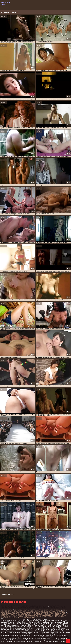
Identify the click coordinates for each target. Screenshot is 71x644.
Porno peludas (14, 635)
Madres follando (21, 622)
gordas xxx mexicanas (37, 610)
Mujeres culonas (6, 637)
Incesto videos (20, 621)
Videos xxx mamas (56, 627)
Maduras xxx (58, 624)
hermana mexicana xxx (20, 611)
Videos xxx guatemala (43, 621)
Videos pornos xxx (39, 635)
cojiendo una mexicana (42, 607)
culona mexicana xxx (7, 608)
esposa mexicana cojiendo (56, 608)
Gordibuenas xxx (39, 641)
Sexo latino (45, 622)
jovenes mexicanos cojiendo (9, 613)
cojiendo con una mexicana (9, 607)
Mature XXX (37, 632)
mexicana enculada (29, 615)
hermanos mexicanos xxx (8, 612)
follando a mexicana (7, 609)
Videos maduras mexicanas (60, 637)
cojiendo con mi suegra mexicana (38, 606)
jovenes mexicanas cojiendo (40, 612)
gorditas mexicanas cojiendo (52, 610)
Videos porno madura (14, 641)
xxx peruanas (30, 621)
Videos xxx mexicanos (32, 637)
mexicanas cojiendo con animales (27, 617)
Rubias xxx (11, 629)
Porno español (64, 641)
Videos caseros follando (12, 627)
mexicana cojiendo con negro (52, 614)
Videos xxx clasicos (56, 622)
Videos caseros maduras (38, 634)
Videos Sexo (55, 632)
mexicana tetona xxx (40, 616)
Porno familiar (62, 635)
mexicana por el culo (10, 616)
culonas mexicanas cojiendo (22, 608)
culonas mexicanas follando (40, 608)
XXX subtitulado (39, 628)
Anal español (57, 631)
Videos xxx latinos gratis (29, 627)
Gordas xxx (32, 638)
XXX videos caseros (44, 638)
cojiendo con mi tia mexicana (57, 606)
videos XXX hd (46, 637)
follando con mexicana (37, 609)
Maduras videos (55, 629)
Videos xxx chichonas (26, 625)
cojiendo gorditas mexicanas (26, 607)
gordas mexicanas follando (21, 610)
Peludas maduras (43, 627)
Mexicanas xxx (55, 621)
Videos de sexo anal (42, 629)
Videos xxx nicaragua (11, 625)
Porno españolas (18, 637)
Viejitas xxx (11, 622)
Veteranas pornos (47, 624)
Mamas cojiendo (27, 641)
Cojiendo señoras (39, 640)
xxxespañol (50, 634)
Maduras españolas (54, 625)
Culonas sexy (20, 629)
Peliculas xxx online (34, 622)
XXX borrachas (23, 638)
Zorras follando (15, 628)
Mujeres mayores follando (24, 632)
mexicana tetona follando (25, 616)
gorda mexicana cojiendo (52, 609)
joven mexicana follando (24, 612)
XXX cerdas (56, 638)
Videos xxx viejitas (27, 628)
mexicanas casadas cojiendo (9, 617)
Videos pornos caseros (16, 631)
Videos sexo (46, 632)
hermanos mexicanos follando (55, 611)
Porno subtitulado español (43, 631)
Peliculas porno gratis (33, 624)
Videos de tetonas (52, 628)
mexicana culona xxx (17, 615)
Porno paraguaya (26, 635)
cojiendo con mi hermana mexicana (17, 606)
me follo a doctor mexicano (42, 613)
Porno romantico (51, 635)
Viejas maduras (13, 634)
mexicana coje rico (37, 614)
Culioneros (11, 632)
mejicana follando (56, 613)
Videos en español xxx (9, 638)
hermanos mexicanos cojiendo (36, 611)
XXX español (29, 631)
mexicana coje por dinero (23, 614)
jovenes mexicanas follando (57, 612)
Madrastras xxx (18, 640)
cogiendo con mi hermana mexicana (27, 605)
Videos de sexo (30, 629)
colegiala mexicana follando (58, 607)
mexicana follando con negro (45, 615)
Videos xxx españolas (18, 624)
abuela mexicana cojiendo (8, 605)
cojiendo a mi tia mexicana (46, 605)
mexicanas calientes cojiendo (56, 616)
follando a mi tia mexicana (21, 609)
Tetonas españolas (41, 625)
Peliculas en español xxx (53, 640)
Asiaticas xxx (28, 640)
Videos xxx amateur (52, 641)
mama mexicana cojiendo (25, 613)
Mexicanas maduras (8, 621)
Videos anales (24, 634)
